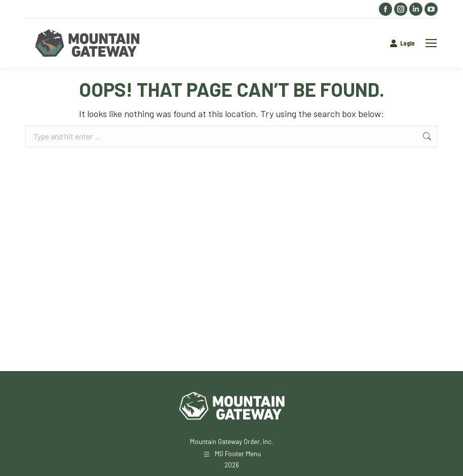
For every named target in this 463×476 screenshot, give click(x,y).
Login (402, 43)
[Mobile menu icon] (431, 43)
